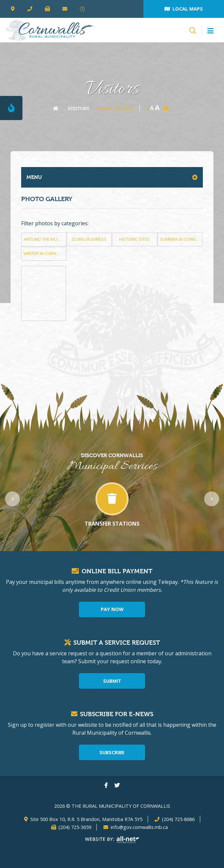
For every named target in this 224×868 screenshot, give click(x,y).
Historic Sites (134, 239)
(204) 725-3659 (75, 827)
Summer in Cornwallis (181, 239)
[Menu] (210, 31)
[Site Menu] (112, 177)
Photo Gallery (115, 108)
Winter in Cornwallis (45, 253)
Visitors (78, 108)
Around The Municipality (45, 239)
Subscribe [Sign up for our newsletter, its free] (112, 752)
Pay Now (112, 609)
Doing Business (89, 239)
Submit (112, 681)
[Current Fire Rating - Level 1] (11, 108)
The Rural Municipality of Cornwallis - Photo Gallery (51, 30)
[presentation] (12, 499)
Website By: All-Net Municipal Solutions (112, 840)
